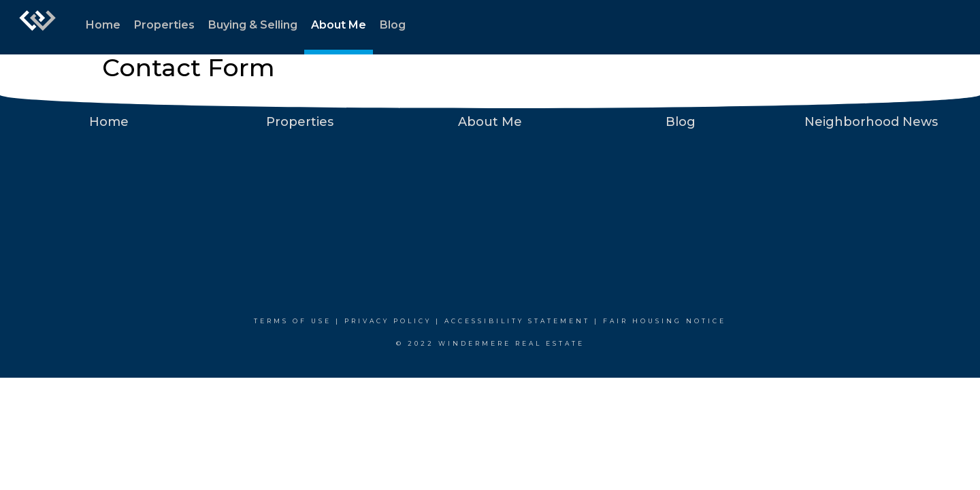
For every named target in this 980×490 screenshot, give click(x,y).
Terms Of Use (293, 321)
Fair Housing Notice (665, 321)
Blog (393, 25)
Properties (164, 25)
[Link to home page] (37, 27)
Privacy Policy (388, 321)
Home (103, 25)
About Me (339, 25)
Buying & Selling (253, 25)
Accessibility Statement (517, 321)
